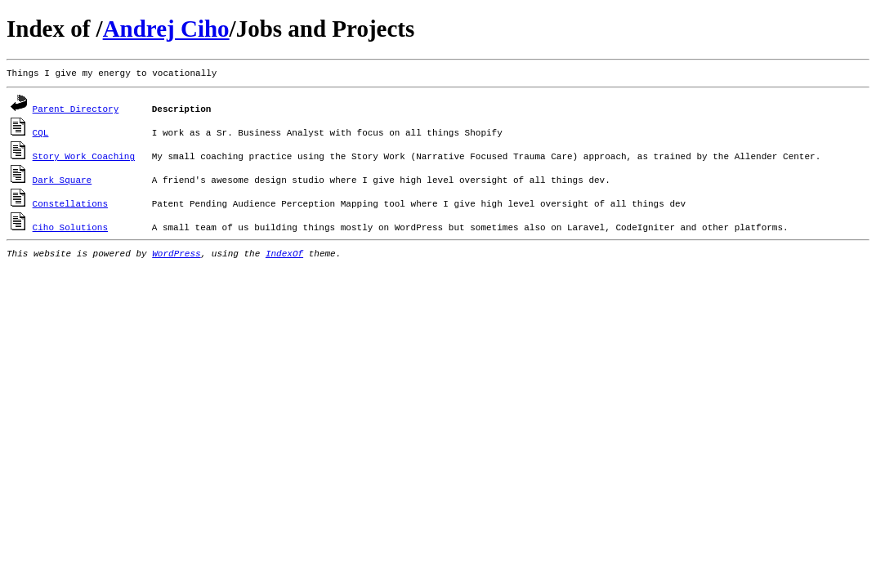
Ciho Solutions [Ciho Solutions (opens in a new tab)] (70, 228)
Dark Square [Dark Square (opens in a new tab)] (63, 180)
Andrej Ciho (166, 29)
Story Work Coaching (84, 157)
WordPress (176, 254)
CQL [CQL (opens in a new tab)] (41, 133)
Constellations (70, 204)
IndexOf (284, 254)
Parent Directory (76, 109)
